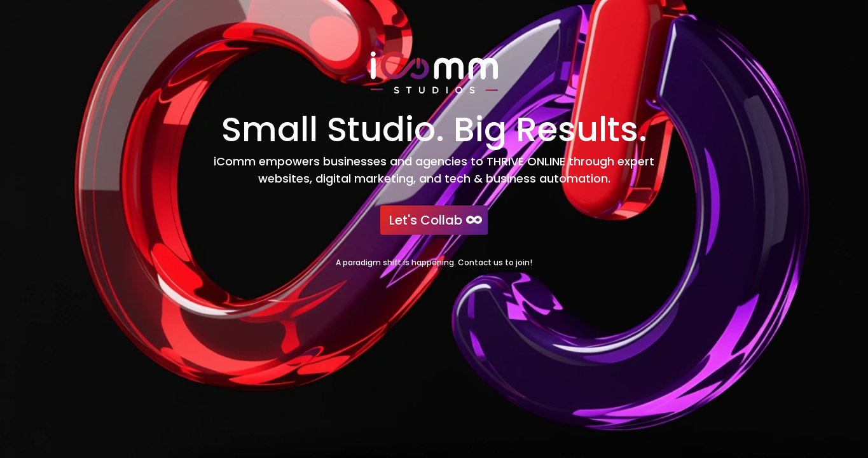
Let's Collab (426, 220)
